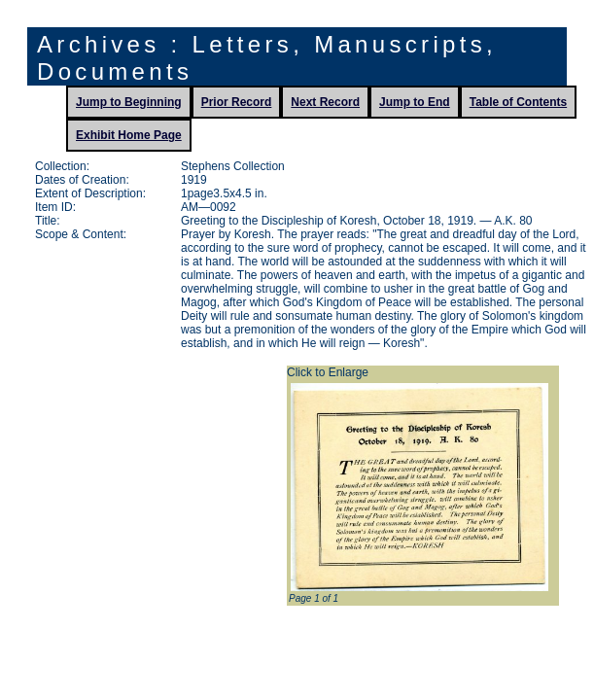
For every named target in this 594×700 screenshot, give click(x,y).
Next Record (325, 102)
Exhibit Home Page (129, 135)
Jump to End (415, 102)
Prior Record (237, 102)
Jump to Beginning (129, 102)
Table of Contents (518, 102)
